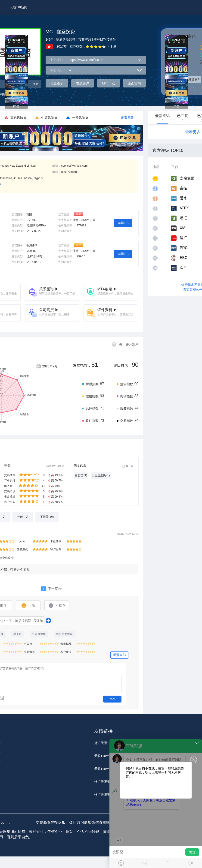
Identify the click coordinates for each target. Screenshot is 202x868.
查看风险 (127, 118)
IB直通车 (57, 83)
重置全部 (119, 655)
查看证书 (123, 223)
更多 (36, 84)
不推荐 (57, 606)
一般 (28, 606)
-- (70, 70)
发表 (112, 699)
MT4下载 (109, 83)
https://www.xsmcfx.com (86, 60)
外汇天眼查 (102, 782)
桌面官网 (134, 83)
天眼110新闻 (18, 7)
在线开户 (83, 83)
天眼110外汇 (103, 756)
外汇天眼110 (103, 743)
